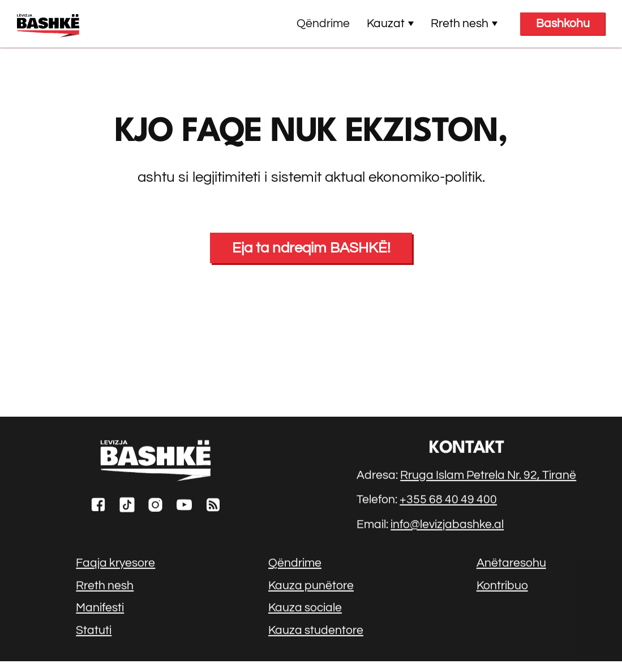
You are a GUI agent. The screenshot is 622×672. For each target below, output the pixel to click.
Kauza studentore (316, 632)
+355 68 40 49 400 (448, 501)
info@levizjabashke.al (447, 526)
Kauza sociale (305, 609)
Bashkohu (563, 23)
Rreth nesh (464, 23)
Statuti (94, 632)
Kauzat (391, 23)
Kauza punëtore (311, 587)
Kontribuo (502, 587)
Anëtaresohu (511, 565)
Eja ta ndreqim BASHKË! (311, 248)
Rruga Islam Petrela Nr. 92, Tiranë (488, 477)
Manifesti (100, 609)
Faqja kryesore (115, 565)
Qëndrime (323, 23)
